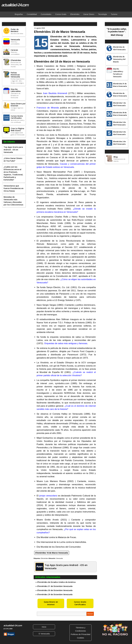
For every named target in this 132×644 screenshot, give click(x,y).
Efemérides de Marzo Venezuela (120, 95)
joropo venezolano (48, 496)
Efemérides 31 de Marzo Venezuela (120, 85)
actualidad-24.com (15, 5)
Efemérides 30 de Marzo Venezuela (120, 114)
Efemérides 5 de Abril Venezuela (119, 133)
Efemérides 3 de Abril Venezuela (119, 123)
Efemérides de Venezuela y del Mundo (119, 59)
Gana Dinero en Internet (51, 603)
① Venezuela (44, 634)
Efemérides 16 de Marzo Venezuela (52, 553)
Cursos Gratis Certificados (80, 603)
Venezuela (59, 558)
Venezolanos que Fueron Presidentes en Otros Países (14, 188)
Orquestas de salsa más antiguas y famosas (66, 343)
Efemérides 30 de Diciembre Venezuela (55, 590)
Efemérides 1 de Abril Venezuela (119, 104)
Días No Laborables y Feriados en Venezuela (118, 73)
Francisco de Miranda (48, 108)
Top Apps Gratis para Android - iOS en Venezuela (13, 150)
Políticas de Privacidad (81, 634)
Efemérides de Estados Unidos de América (56, 582)
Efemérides (44, 558)
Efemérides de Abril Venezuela (119, 48)
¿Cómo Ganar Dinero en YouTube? (13, 160)
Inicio (44, 627)
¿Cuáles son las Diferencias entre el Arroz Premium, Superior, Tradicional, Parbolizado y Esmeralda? (13, 173)
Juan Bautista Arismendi (55, 93)
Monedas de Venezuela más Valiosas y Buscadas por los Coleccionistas (13, 201)
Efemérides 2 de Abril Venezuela (119, 143)
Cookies (80, 638)
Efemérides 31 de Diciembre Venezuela (55, 586)
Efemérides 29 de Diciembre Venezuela (55, 594)
